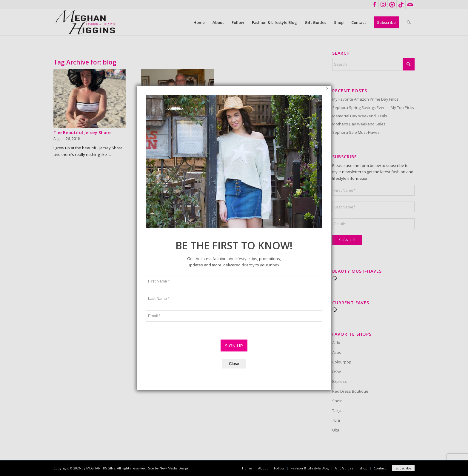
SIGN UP (234, 260)
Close (234, 278)
